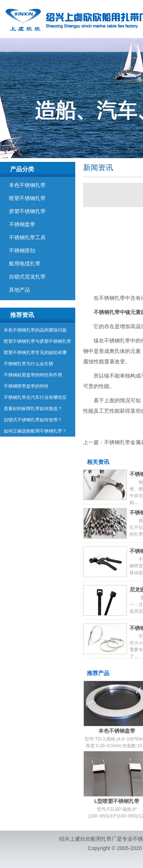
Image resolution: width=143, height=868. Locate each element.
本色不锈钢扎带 (27, 185)
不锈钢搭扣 (22, 250)
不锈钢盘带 (22, 224)
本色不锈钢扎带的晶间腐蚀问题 (35, 330)
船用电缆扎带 (25, 264)
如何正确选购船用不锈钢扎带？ (35, 431)
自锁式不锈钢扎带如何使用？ (33, 420)
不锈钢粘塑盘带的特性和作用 (33, 375)
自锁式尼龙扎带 (27, 277)
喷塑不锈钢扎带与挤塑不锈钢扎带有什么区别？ (37, 343)
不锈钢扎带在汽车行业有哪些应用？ (35, 399)
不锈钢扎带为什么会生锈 (28, 364)
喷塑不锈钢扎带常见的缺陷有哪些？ (35, 354)
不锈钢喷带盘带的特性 (26, 386)
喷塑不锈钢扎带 (27, 198)
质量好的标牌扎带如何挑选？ (33, 409)
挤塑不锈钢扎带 (27, 211)
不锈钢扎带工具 (27, 237)
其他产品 (19, 290)
